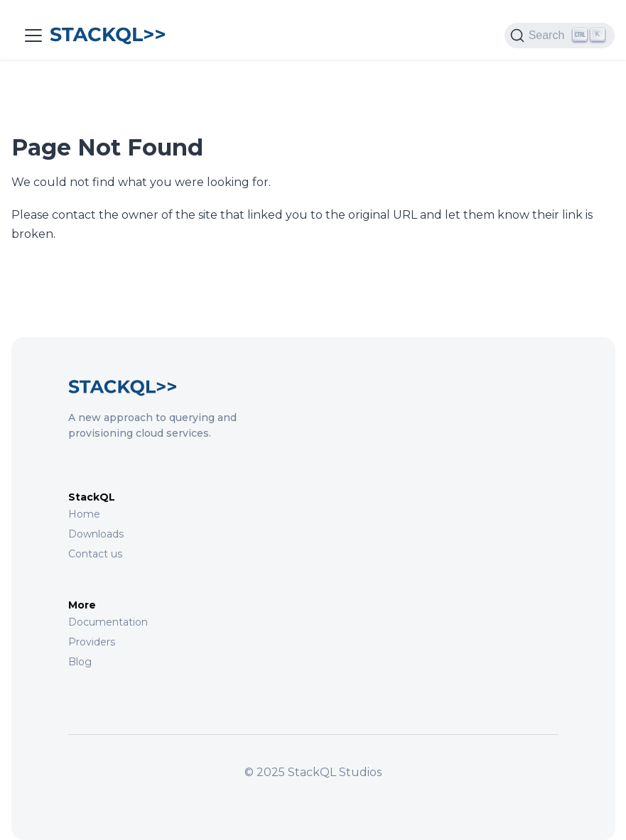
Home (84, 514)
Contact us (95, 554)
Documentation (108, 622)
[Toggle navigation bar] (33, 36)
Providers (92, 642)
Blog (80, 662)
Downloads (96, 534)
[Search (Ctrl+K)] (560, 36)
